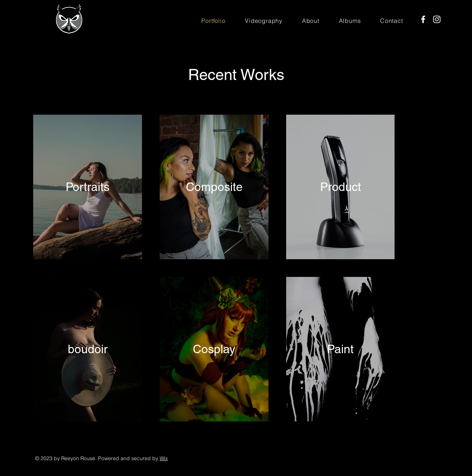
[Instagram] (437, 19)
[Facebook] (423, 19)
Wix (164, 458)
